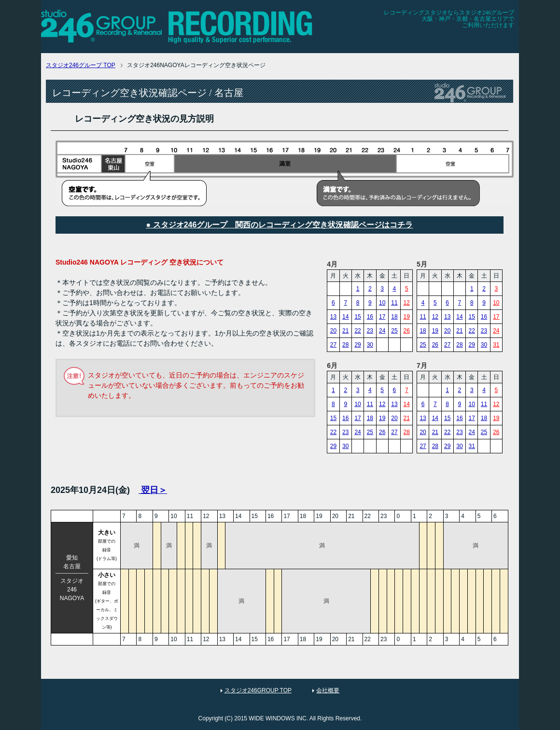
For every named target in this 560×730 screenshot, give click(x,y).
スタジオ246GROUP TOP (258, 690)
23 (370, 331)
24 (382, 331)
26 (407, 331)
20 (333, 331)
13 (333, 317)
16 (370, 317)
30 (370, 345)
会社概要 (328, 690)
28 (345, 345)
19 (407, 317)
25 (394, 331)
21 (345, 331)
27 (333, 345)
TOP (81, 65)
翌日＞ (153, 490)
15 (357, 317)
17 (382, 317)
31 (496, 345)
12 (407, 303)
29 (357, 345)
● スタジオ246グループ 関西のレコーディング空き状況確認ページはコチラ (280, 225)
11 (394, 303)
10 (382, 303)
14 (345, 317)
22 (357, 331)
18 (394, 317)
